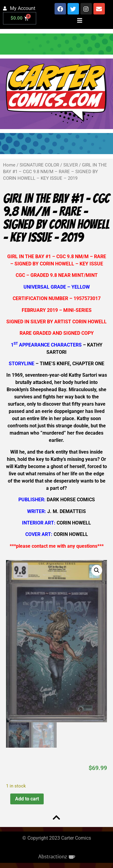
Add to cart (27, 799)
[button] (97, 570)
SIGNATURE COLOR (39, 165)
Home (9, 165)
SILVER (71, 165)
